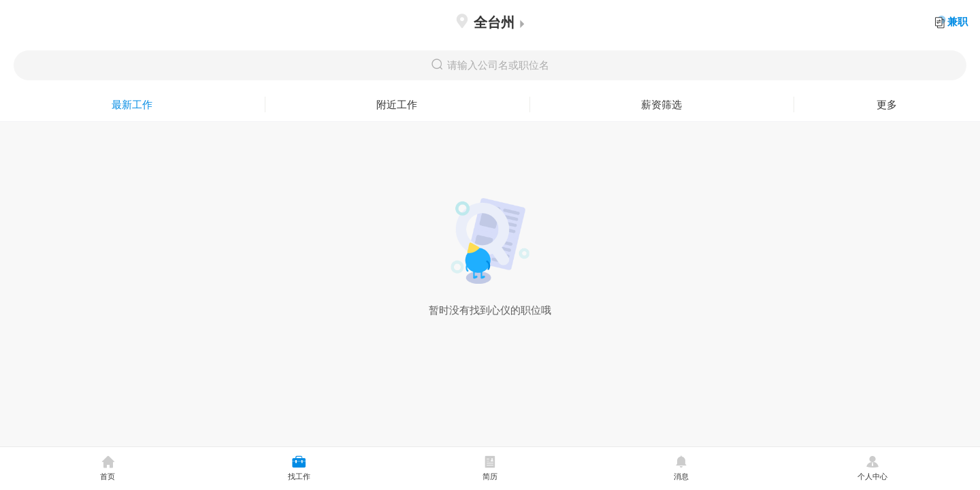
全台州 (490, 22)
